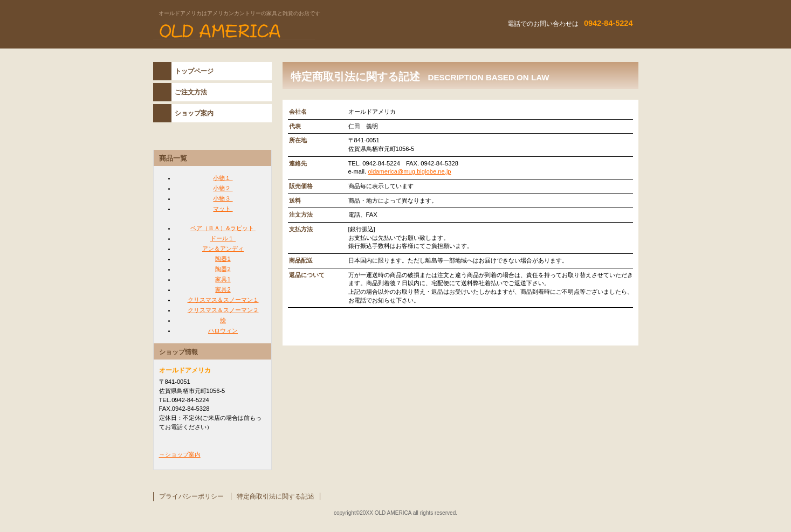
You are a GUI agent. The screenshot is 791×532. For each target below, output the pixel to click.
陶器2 (223, 269)
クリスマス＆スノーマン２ (223, 310)
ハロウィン (223, 330)
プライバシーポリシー (191, 496)
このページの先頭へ (599, 335)
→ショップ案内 (180, 454)
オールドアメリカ (288, 32)
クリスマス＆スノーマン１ (223, 300)
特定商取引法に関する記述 (276, 496)
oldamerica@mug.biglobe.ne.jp (409, 171)
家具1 (223, 279)
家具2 (223, 289)
